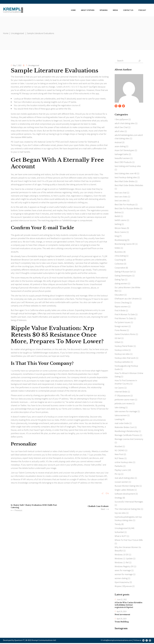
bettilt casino (120, 220)
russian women (121, 482)
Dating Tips (120, 280)
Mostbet (118, 447)
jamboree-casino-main (125, 400)
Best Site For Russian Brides (127, 209)
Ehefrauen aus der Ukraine (127, 299)
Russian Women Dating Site (127, 486)
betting (118, 224)
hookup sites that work (125, 358)
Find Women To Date (124, 319)
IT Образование (122, 396)
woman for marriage (124, 575)
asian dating (120, 146)
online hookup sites (124, 463)
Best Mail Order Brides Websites (129, 185)
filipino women (121, 307)
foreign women (121, 327)
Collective (119, 264)
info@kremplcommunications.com (117, 641)
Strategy (118, 498)
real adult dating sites (124, 479)
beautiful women (122, 158)
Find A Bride (120, 311)
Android (118, 142)
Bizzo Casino (120, 232)
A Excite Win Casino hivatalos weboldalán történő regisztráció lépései (128, 606)
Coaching (119, 260)
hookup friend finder (124, 346)
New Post (119, 455)
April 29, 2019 (122, 612)
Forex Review (120, 331)
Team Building (122, 623)
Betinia (118, 212)
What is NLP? (120, 537)
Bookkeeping (121, 240)
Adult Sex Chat (121, 127)
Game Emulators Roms (125, 335)
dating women (121, 284)
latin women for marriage (126, 412)
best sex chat (121, 193)
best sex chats (121, 197)
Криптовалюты (122, 583)
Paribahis (119, 467)
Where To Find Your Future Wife (129, 541)
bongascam (75, 124)
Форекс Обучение (123, 587)
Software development (125, 494)
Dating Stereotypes (123, 276)
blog (117, 236)
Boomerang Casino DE (125, 244)
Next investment (122, 615)
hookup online (121, 350)
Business (119, 252)
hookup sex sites (122, 354)
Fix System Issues (122, 323)
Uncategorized (18, 33)
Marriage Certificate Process (127, 436)
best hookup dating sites (126, 177)
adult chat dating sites (125, 123)
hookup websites (122, 362)
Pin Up (118, 475)
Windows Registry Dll (124, 567)
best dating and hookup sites (128, 166)
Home (6, 33)
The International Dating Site (127, 510)
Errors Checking (122, 303)
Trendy (118, 525)
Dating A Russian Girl (124, 272)
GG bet (118, 338)
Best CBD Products (123, 162)
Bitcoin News (120, 228)
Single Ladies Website (124, 490)
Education (119, 295)
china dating (120, 256)
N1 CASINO (120, 451)
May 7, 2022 (17, 65)
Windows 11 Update (124, 559)
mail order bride (122, 424)
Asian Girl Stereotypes (124, 150)
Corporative (120, 268)
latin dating (120, 408)
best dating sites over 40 (126, 174)
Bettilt (117, 216)
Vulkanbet (119, 533)
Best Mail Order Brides (125, 181)
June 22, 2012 (122, 600)
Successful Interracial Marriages (129, 502)
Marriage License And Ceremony (129, 440)
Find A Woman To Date (125, 315)
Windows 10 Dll (122, 555)
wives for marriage (123, 571)
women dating (121, 579)
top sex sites (120, 514)
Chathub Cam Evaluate (98, 507)
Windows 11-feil (122, 563)
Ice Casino (119, 388)
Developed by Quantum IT (14, 641)
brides (117, 248)
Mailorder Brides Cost (124, 428)
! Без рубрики (121, 119)
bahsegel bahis (121, 154)
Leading (118, 420)
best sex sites (121, 201)
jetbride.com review (123, 404)
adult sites (119, 131)
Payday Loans (121, 471)
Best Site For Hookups (125, 205)
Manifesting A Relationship (126, 432)
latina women (121, 416)
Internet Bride (121, 392)
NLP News (119, 459)
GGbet (117, 342)
